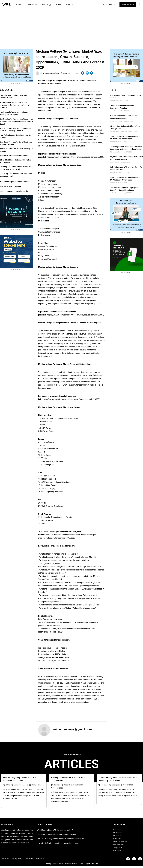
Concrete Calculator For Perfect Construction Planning (59, 835)
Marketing (31, 4)
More (65, 5)
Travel (55, 4)
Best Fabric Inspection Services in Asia (15, 182)
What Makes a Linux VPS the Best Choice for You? (57, 830)
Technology (44, 4)
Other (8, 785)
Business (19, 4)
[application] (67, 5)
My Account (109, 5)
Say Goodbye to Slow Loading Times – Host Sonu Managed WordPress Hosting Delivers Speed (17, 121)
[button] (128, 5)
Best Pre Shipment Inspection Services (15, 191)
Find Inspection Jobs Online (11, 186)
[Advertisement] (71, 27)
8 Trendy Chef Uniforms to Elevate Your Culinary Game (59, 843)
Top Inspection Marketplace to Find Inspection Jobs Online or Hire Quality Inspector (14, 105)
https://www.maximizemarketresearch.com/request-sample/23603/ (76, 157)
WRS (7, 4)
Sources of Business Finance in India (14, 156)
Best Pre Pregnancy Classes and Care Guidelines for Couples (62, 839)
